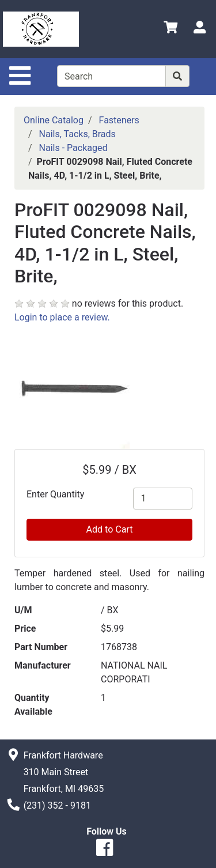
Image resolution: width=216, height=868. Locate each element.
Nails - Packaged (73, 148)
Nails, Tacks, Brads (77, 134)
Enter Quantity (55, 494)
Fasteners (119, 120)
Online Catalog (54, 120)
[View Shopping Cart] (170, 29)
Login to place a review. (62, 317)
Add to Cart (110, 529)
